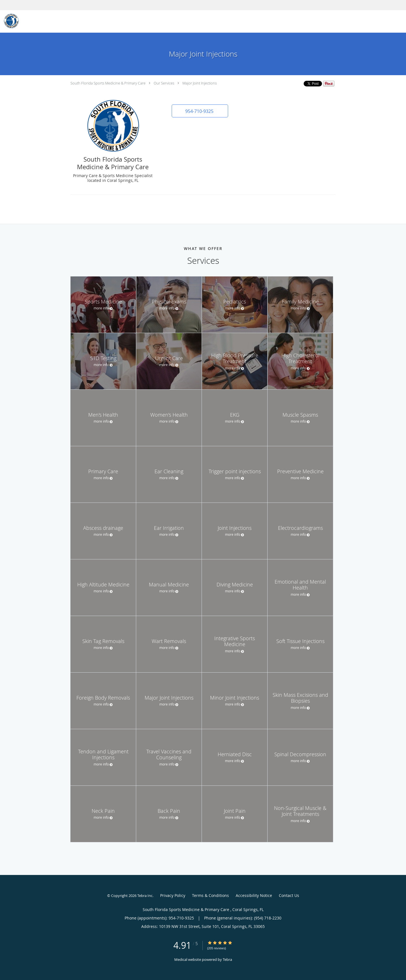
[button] (200, 111)
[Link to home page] (10, 21)
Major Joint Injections (200, 83)
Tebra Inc (145, 896)
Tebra (227, 959)
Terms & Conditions (210, 895)
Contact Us (289, 895)
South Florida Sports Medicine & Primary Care (108, 83)
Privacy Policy (173, 895)
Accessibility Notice (254, 895)
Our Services (164, 83)
